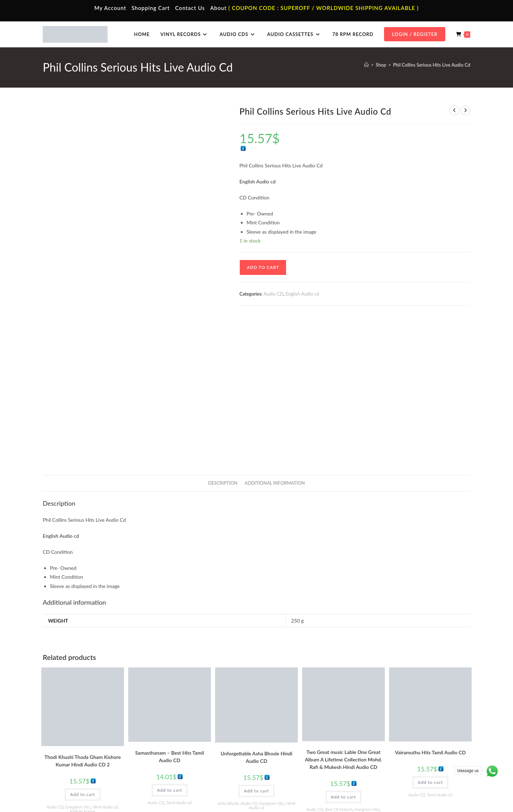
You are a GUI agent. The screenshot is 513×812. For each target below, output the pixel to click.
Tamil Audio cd (179, 657)
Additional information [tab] (275, 337)
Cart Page (65, 758)
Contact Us (190, 8)
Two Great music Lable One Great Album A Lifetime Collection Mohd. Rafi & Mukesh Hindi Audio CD (343, 614)
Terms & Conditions (342, 792)
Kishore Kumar (82, 665)
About (218, 8)
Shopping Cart (151, 8)
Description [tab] (223, 337)
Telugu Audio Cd (392, 748)
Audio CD (274, 294)
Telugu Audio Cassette (185, 748)
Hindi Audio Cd (391, 737)
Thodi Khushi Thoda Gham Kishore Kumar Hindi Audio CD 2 (83, 615)
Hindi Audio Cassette (183, 737)
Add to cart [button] (83, 649)
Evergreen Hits (78, 661)
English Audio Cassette (185, 769)
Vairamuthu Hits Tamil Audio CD (431, 606)
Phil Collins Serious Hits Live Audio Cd (432, 65)
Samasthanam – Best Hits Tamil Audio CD (170, 610)
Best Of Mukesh (339, 664)
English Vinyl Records (291, 748)
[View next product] (465, 110)
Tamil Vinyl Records (289, 727)
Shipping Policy (410, 792)
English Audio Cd (393, 769)
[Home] (366, 65)
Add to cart (263, 267)
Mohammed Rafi (357, 668)
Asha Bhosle (228, 658)
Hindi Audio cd (105, 661)
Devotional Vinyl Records (294, 769)
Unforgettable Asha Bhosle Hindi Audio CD (256, 611)
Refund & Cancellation (449, 792)
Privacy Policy (378, 792)
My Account (110, 8)
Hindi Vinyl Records (289, 737)
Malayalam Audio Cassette (189, 758)
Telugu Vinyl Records (290, 758)
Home (61, 727)
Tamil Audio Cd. (392, 727)
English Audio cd (302, 294)
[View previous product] (454, 110)
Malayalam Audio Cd (397, 758)
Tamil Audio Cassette (183, 727)
